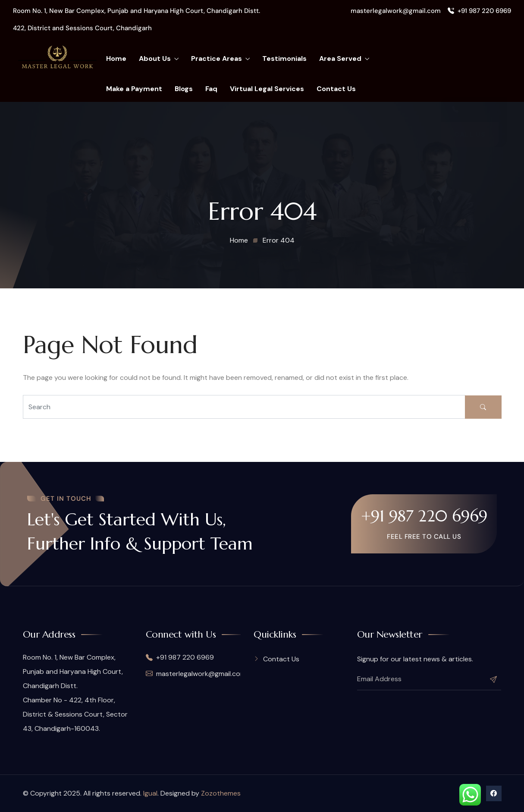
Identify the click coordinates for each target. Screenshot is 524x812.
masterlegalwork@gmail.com (396, 11)
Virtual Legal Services (267, 89)
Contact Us (336, 89)
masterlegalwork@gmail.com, (193, 674)
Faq (211, 89)
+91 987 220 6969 (479, 11)
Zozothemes (221, 793)
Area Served (344, 59)
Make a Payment (134, 89)
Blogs (184, 89)
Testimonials (284, 58)
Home (116, 58)
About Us (159, 59)
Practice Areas (220, 59)
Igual (150, 793)
